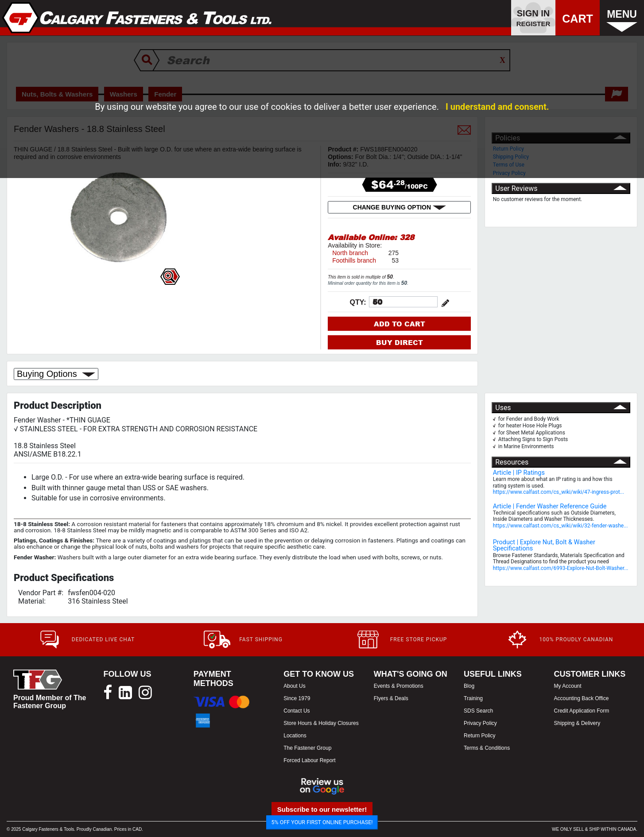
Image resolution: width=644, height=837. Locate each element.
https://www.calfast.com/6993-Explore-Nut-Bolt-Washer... (561, 568)
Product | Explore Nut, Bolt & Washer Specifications (544, 545)
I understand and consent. (497, 107)
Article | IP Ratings (519, 473)
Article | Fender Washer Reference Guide (550, 506)
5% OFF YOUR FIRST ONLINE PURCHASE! (322, 822)
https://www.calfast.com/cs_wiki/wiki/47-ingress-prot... (559, 492)
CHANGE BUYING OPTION (400, 207)
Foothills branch (354, 260)
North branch (350, 253)
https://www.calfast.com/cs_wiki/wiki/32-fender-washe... (561, 526)
